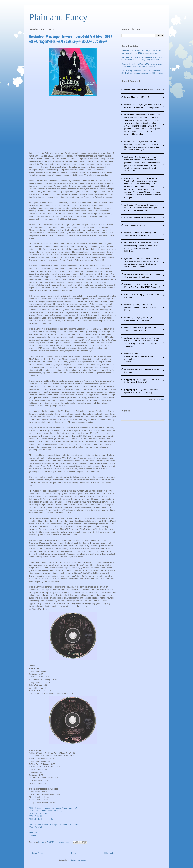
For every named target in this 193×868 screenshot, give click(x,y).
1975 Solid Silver (37, 816)
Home (73, 853)
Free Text (33, 833)
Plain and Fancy (58, 17)
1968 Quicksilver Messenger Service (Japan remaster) (53, 808)
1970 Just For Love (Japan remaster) (46, 811)
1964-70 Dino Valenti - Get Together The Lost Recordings (54, 824)
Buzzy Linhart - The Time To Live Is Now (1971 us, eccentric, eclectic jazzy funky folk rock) (142, 58)
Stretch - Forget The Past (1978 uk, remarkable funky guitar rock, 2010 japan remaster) (142, 65)
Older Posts (109, 853)
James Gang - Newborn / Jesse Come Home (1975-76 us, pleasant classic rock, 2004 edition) (142, 72)
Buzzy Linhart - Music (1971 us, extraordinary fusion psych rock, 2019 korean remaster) (141, 52)
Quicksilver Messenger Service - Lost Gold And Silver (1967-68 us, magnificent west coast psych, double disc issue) (72, 39)
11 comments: (63, 842)
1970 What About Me (39, 813)
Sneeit (161, 399)
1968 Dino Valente (37, 827)
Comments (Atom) (79, 860)
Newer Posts (37, 853)
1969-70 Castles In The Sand (42, 819)
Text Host (33, 835)
